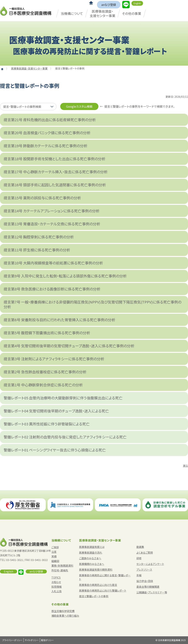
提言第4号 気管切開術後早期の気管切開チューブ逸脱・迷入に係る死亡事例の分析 (69, 346)
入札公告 (57, 591)
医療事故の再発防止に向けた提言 (98, 585)
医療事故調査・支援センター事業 (103, 13)
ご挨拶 (55, 547)
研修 (139, 558)
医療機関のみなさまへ (92, 564)
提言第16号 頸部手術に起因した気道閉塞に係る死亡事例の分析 (55, 185)
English (137, 3)
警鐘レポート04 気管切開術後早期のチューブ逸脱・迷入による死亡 (56, 411)
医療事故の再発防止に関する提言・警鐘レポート (105, 577)
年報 (139, 575)
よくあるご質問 (145, 552)
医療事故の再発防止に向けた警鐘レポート (103, 590)
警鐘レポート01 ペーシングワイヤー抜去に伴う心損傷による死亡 (55, 450)
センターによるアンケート (150, 564)
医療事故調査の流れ (91, 552)
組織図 (55, 561)
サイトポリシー (32, 640)
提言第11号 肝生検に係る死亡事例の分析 (37, 250)
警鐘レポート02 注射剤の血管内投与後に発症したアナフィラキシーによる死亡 (65, 437)
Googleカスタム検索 (79, 106)
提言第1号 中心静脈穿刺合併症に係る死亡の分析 (43, 385)
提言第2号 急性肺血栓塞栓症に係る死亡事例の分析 (45, 372)
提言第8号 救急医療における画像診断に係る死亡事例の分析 (52, 289)
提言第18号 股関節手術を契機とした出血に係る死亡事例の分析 (55, 159)
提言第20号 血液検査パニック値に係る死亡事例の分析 (47, 133)
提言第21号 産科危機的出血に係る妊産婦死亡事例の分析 (50, 120)
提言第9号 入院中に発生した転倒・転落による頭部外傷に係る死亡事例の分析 (65, 276)
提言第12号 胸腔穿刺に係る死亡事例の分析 (39, 237)
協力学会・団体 (145, 581)
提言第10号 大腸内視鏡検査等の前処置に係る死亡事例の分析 (53, 263)
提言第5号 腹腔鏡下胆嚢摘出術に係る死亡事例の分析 (47, 333)
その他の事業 (132, 13)
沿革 (54, 552)
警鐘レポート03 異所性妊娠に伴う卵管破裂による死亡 (47, 424)
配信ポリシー (47, 640)
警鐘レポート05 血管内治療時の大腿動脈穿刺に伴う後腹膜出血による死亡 (63, 398)
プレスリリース (144, 570)
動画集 (140, 547)
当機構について (72, 13)
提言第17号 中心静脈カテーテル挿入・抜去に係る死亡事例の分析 (56, 172)
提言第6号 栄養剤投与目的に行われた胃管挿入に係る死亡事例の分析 (59, 320)
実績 (54, 556)
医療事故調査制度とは (92, 547)
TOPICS (56, 577)
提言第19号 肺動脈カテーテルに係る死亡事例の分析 (46, 146)
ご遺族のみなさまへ (90, 558)
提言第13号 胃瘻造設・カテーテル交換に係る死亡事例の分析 (52, 224)
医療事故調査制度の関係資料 (96, 570)
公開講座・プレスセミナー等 (152, 592)
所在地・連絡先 (60, 570)
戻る (186, 466)
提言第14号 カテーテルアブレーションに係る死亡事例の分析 (52, 211)
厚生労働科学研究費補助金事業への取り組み (65, 613)
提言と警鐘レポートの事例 (94, 596)
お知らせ (56, 582)
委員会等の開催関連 (148, 587)
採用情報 (57, 587)
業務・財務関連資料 (62, 566)
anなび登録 (109, 5)
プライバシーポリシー (12, 640)
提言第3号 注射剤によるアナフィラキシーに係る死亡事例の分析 (54, 359)
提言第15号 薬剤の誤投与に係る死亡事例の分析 (42, 198)
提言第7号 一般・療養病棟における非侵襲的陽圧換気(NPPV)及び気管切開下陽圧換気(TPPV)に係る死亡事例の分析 (93, 304)
